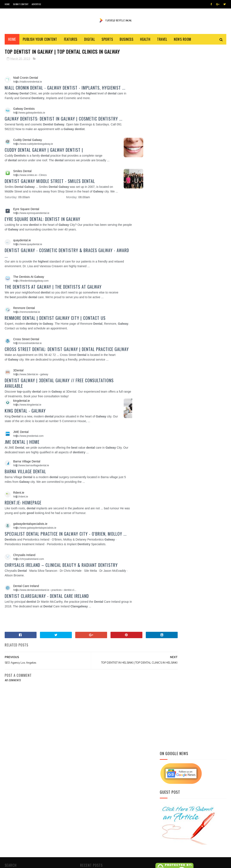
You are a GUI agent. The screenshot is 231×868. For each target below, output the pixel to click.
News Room (183, 41)
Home (7, 4)
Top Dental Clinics (169, 822)
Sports (107, 41)
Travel (162, 41)
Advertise (36, 4)
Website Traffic (198, 786)
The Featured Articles (110, 800)
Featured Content (85, 863)
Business (126, 41)
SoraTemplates (25, 863)
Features (71, 41)
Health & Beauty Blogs (172, 812)
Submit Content (21, 4)
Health (145, 41)
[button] (19, 83)
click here (108, 840)
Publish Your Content (40, 41)
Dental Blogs (165, 817)
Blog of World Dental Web (98, 851)
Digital (90, 41)
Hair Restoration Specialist (175, 807)
